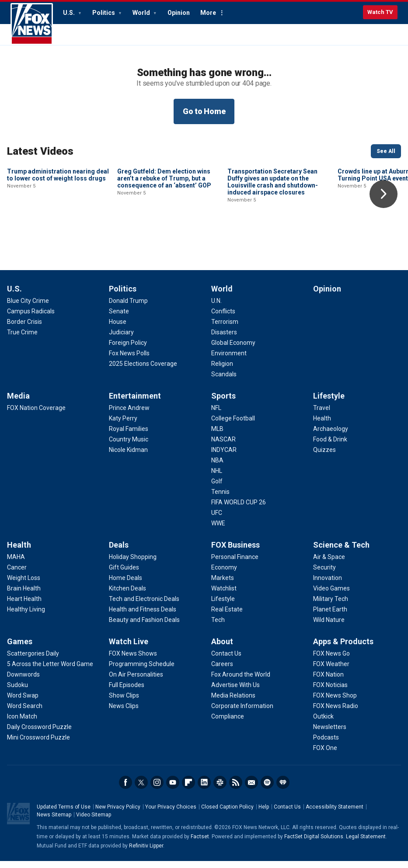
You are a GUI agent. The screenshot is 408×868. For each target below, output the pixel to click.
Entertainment (135, 403)
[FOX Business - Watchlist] (224, 595)
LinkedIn (204, 789)
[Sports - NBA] (217, 467)
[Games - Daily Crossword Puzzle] (39, 734)
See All (386, 151)
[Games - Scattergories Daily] (33, 660)
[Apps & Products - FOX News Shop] (335, 702)
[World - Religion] (222, 371)
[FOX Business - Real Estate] (227, 616)
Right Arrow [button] (384, 194)
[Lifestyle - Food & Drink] (330, 446)
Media (18, 403)
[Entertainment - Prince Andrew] (129, 415)
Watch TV (380, 12)
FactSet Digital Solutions (314, 844)
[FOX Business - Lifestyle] (223, 606)
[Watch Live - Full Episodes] (127, 692)
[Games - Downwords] (23, 681)
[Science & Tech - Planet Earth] (330, 616)
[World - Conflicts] (223, 318)
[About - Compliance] (228, 723)
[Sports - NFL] (216, 415)
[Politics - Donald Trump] (128, 308)
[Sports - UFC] (217, 520)
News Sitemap (54, 822)
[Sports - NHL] (217, 478)
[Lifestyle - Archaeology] (331, 436)
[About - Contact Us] (226, 660)
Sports (223, 403)
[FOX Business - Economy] (224, 574)
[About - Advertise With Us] (235, 692)
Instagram (157, 789)
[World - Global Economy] (233, 350)
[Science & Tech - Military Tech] (331, 606)
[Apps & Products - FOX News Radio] (336, 713)
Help (264, 814)
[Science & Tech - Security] (324, 574)
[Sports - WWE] (218, 530)
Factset (200, 844)
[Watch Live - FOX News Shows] (133, 660)
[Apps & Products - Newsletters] (330, 734)
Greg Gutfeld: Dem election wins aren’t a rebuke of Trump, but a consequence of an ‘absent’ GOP (164, 237)
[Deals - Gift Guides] (124, 574)
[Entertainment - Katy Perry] (123, 425)
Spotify (267, 789)
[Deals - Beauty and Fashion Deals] (144, 627)
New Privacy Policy (118, 814)
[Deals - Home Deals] (126, 585)
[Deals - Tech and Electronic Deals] (144, 606)
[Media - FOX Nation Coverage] (36, 415)
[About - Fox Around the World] (241, 681)
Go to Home (204, 111)
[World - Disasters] (224, 339)
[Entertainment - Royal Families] (129, 436)
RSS (236, 789)
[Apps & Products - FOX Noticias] (330, 692)
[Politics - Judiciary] (121, 339)
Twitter (141, 789)
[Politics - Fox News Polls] (129, 360)
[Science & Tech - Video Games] (331, 595)
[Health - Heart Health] (24, 606)
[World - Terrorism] (225, 329)
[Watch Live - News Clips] (124, 713)
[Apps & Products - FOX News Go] (331, 660)
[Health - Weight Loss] (24, 585)
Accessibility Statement (335, 814)
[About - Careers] (222, 671)
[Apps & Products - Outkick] (323, 723)
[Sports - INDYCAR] (224, 457)
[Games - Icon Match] (22, 723)
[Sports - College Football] (233, 425)
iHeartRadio (283, 789)
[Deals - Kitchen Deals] (127, 595)
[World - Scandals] (224, 381)
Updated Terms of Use (64, 814)
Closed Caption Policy (227, 814)
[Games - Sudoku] (17, 692)
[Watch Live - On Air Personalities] (136, 681)
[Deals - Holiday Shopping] (133, 564)
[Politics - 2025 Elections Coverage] (143, 371)
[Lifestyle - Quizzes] (324, 457)
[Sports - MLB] (217, 436)
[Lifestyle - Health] (322, 425)
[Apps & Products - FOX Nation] (328, 681)
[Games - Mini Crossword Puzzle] (38, 744)
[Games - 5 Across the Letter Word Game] (50, 671)
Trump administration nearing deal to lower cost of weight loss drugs (58, 234)
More (208, 13)
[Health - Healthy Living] (26, 616)
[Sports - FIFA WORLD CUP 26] (239, 509)
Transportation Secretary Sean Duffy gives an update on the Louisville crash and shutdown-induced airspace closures (273, 241)
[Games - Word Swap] (23, 702)
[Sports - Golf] (217, 488)
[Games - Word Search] (25, 713)
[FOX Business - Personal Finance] (235, 564)
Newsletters (251, 789)
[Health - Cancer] (17, 574)
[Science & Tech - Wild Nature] (329, 627)
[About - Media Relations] (233, 702)
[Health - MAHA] (16, 564)
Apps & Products (343, 648)
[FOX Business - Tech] (218, 627)
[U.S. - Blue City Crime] (28, 308)
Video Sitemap (94, 822)
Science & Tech (341, 552)
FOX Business (235, 552)
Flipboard (188, 789)
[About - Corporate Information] (242, 713)
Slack (220, 789)
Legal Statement (366, 844)
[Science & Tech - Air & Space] (329, 564)
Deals (119, 552)
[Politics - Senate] (119, 318)
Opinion (179, 13)
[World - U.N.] (216, 308)
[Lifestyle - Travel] (322, 415)
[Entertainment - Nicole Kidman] (128, 457)
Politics (104, 13)
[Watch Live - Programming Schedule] (142, 671)
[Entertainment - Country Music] (129, 446)
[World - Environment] (229, 360)
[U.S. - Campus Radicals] (31, 318)
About (222, 648)
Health (19, 552)
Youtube (173, 789)
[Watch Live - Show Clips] (124, 702)
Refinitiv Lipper (146, 853)
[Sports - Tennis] (220, 499)
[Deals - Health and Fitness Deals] (143, 616)
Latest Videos (40, 151)
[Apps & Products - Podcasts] (326, 744)
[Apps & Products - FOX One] (325, 755)
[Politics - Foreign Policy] (128, 350)
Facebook (126, 789)
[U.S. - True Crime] (22, 339)
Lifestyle (329, 403)
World (142, 13)
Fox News (32, 24)
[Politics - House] (118, 329)
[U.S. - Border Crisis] (24, 329)
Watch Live (129, 648)
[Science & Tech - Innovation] (328, 585)
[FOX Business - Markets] (223, 585)
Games (20, 648)
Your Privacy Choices (171, 814)
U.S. (70, 13)
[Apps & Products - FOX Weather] (331, 671)
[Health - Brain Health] (24, 595)
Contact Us (287, 814)
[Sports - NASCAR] (223, 446)
